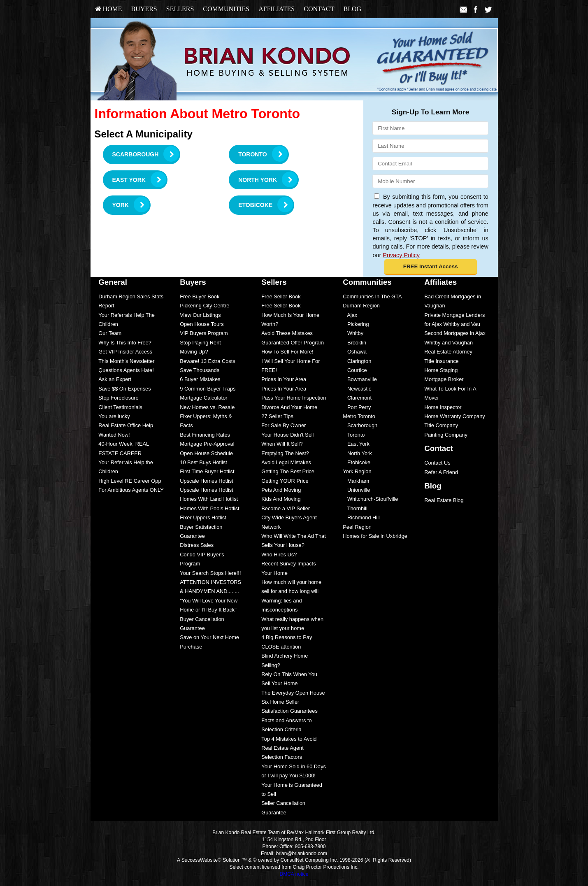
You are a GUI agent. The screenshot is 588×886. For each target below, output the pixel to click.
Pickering (356, 324)
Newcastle (357, 389)
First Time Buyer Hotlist (207, 471)
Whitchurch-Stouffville (370, 499)
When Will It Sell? (282, 444)
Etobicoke (357, 462)
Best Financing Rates (205, 435)
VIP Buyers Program (204, 333)
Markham (356, 481)
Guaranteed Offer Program (293, 343)
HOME (109, 9)
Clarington (357, 361)
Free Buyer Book (200, 296)
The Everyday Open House (293, 693)
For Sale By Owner (284, 425)
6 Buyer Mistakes (200, 379)
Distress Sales (197, 545)
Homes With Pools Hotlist (209, 508)
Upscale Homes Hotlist (206, 481)
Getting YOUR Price (285, 481)
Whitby (353, 333)
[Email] (430, 164)
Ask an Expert (115, 379)
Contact (319, 9)
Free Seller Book (281, 296)
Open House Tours (202, 324)
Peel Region (357, 527)
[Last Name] (430, 146)
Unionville (356, 490)
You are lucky (114, 416)
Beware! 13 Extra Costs (207, 361)
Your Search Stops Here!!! (210, 573)
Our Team (110, 333)
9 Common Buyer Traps (208, 389)
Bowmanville (360, 379)
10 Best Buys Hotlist (203, 462)
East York (356, 444)
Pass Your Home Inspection (294, 398)
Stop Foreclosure (118, 398)
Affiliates (277, 9)
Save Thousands (200, 370)
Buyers (144, 9)
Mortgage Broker (444, 379)
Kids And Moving (281, 499)
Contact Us (437, 463)
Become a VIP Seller (286, 508)
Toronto (354, 435)
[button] (431, 267)
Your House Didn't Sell (287, 435)
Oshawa (355, 352)
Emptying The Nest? (285, 453)
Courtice (355, 370)
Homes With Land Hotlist (209, 499)
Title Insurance (441, 361)
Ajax (350, 315)
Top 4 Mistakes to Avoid (289, 739)
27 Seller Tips (277, 416)
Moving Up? (194, 352)
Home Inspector (443, 407)
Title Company (441, 425)
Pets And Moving (281, 490)
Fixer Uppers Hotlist (203, 517)
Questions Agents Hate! (126, 370)
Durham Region (361, 306)
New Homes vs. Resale (207, 407)
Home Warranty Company (454, 416)
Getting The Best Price (288, 471)
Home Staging (441, 370)
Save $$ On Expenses (124, 389)
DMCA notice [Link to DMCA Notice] (294, 874)
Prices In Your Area (284, 379)
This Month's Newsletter (126, 361)
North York (357, 453)
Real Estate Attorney (448, 352)
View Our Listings (200, 315)
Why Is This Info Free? (125, 343)
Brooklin (354, 343)
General (113, 282)
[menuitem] (109, 9)
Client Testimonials (120, 407)
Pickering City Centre (205, 306)
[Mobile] (430, 181)
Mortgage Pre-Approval (207, 444)
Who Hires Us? (279, 555)
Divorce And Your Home (289, 407)
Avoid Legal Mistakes (286, 462)
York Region (357, 471)
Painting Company (446, 435)
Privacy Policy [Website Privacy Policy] (401, 255)
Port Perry (357, 407)
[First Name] (430, 128)
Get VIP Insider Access (125, 352)
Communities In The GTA (372, 296)
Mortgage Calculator (203, 398)
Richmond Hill (361, 517)
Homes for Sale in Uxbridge (375, 536)
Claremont (357, 398)
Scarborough (360, 425)
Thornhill (355, 508)
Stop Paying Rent (200, 343)
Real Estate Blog (444, 500)
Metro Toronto (359, 416)
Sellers (180, 9)
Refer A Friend (441, 472)
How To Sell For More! (287, 352)
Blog (352, 9)
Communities (226, 9)
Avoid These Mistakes (287, 333)
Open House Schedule (206, 453)
